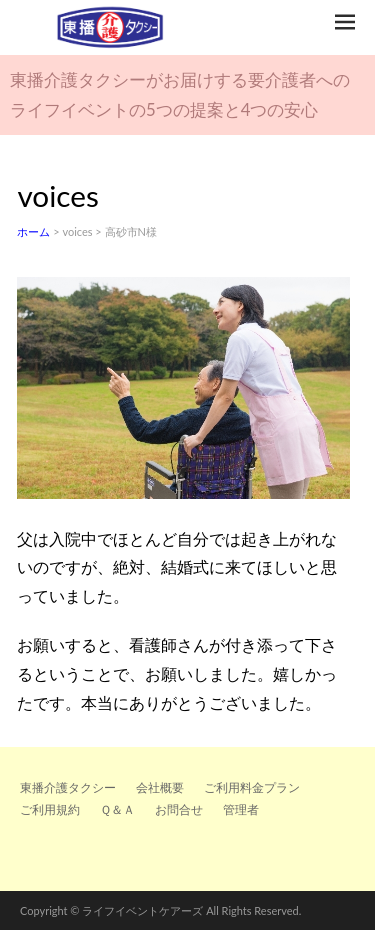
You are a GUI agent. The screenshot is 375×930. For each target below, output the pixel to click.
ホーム (33, 231)
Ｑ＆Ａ (117, 809)
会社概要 (160, 787)
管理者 (241, 809)
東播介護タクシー (68, 787)
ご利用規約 (50, 809)
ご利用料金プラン (252, 787)
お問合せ (179, 809)
